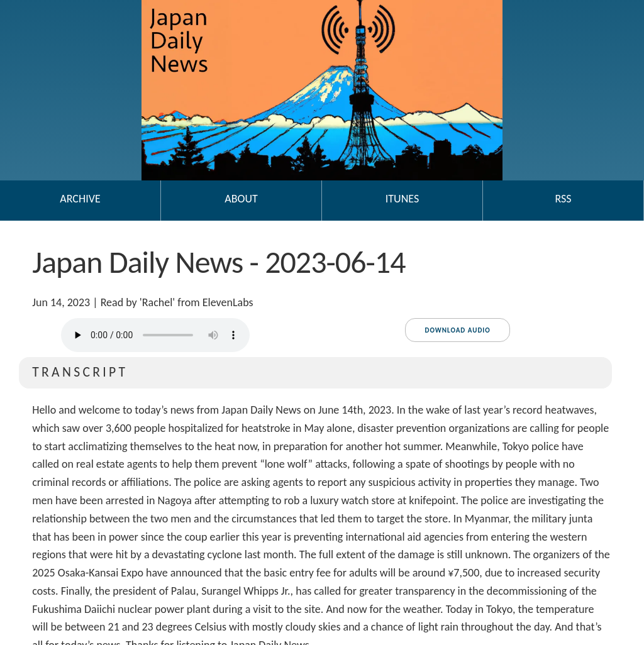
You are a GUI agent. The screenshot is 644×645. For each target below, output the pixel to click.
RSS (563, 199)
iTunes (402, 199)
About (241, 199)
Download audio (457, 330)
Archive (80, 199)
